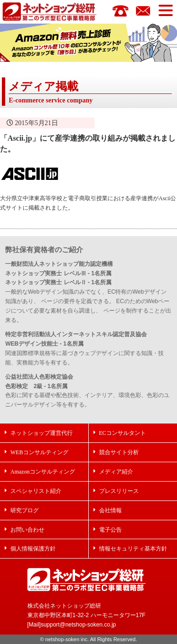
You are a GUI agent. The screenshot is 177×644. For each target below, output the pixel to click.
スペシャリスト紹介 (36, 491)
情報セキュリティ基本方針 (133, 548)
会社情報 (110, 510)
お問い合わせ (27, 530)
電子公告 (110, 530)
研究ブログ (25, 510)
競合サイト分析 (119, 452)
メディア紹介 (116, 471)
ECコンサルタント (122, 433)
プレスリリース (119, 491)
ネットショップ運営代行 (42, 433)
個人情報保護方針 (33, 548)
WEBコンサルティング (39, 452)
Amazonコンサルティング (43, 471)
